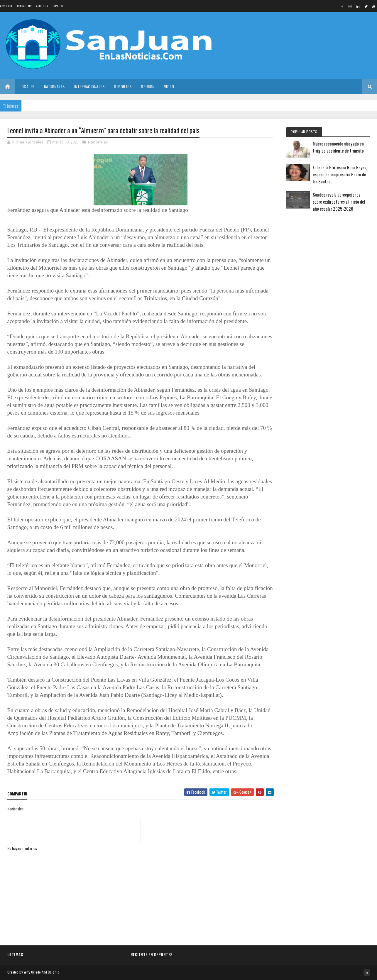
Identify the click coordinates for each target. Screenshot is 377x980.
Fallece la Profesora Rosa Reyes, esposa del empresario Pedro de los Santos (340, 174)
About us (42, 6)
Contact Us (24, 6)
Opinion (148, 86)
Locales (27, 86)
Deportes (123, 86)
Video (169, 86)
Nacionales (54, 86)
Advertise (6, 6)
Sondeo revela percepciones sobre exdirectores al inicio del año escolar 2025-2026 (339, 202)
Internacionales (89, 86)
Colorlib (54, 972)
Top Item (58, 6)
